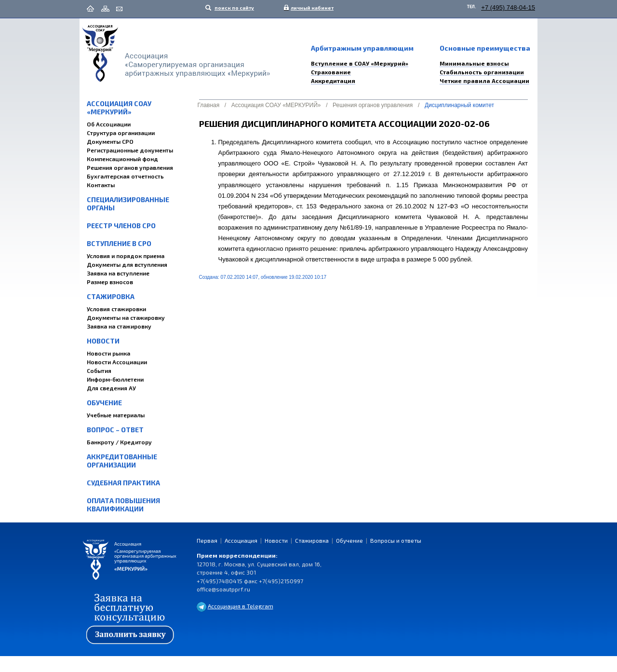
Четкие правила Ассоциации (484, 81)
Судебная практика (123, 483)
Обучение (104, 403)
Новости (103, 341)
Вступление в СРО (119, 243)
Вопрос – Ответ (115, 430)
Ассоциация (241, 540)
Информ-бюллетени (115, 379)
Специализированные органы (128, 204)
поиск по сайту (234, 8)
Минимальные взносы (474, 63)
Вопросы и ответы (396, 540)
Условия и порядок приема (126, 256)
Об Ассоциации (109, 124)
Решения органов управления (130, 167)
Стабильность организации (482, 72)
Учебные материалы (116, 415)
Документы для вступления (127, 264)
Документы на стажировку (126, 317)
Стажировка (111, 296)
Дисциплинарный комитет (459, 105)
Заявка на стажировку (119, 326)
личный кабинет (310, 8)
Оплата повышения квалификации (123, 505)
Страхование (331, 72)
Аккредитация (333, 81)
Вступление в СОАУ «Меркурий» (360, 63)
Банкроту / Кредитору (119, 442)
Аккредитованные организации (122, 461)
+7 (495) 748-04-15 (508, 7)
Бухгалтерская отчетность (125, 176)
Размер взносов (110, 282)
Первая (207, 540)
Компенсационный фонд (122, 159)
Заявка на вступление (118, 273)
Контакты (101, 185)
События (99, 370)
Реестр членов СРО (121, 226)
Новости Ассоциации (117, 362)
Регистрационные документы (130, 150)
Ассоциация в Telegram (241, 606)
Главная (209, 105)
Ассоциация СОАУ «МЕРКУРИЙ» (119, 108)
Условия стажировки (116, 309)
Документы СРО (110, 141)
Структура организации (121, 133)
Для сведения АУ (111, 388)
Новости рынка (108, 353)
